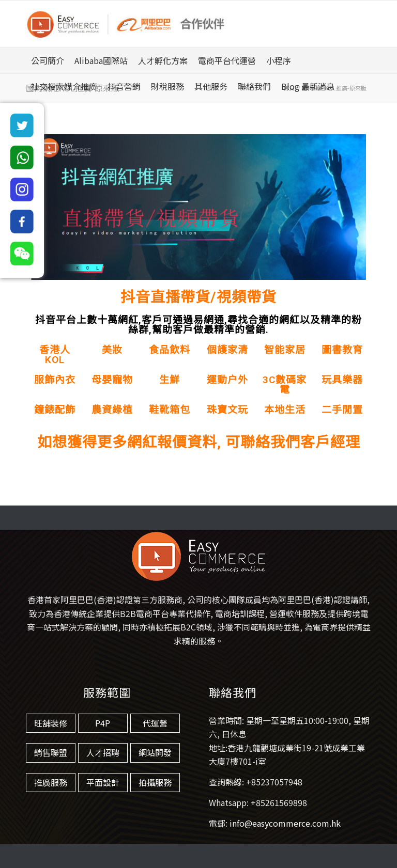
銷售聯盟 (51, 752)
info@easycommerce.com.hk (285, 823)
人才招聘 (103, 752)
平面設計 (103, 782)
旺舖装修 (51, 723)
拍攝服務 (155, 782)
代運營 (155, 723)
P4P (103, 723)
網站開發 (155, 752)
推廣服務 (51, 782)
